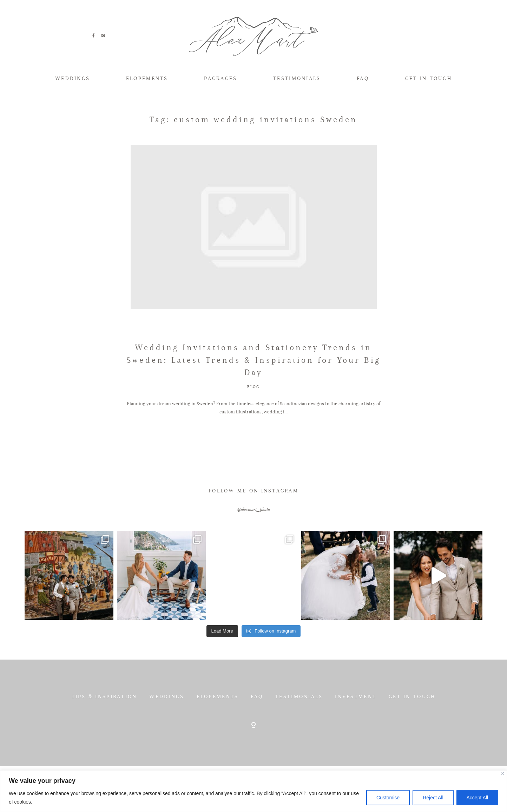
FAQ (363, 78)
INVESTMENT (356, 728)
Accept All (477, 798)
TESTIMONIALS (297, 78)
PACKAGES (220, 78)
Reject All (433, 798)
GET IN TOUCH (429, 78)
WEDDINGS (73, 78)
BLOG (253, 418)
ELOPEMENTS (147, 78)
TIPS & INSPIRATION (104, 728)
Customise (388, 798)
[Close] (502, 774)
